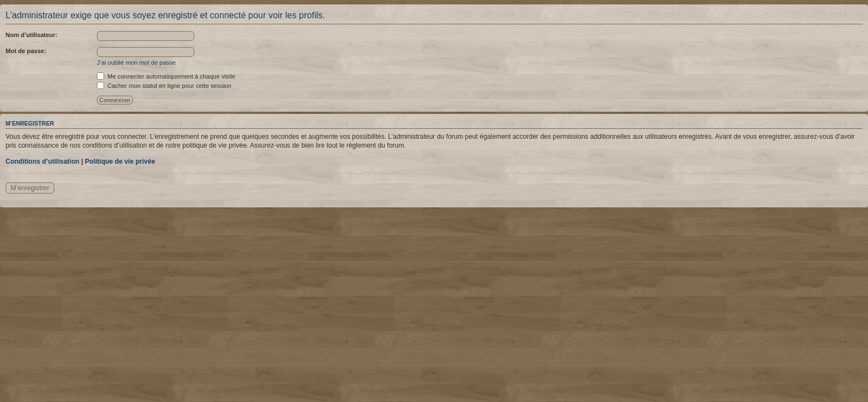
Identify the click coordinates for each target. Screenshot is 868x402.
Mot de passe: (26, 51)
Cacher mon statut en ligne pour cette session (164, 86)
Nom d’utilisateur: (32, 35)
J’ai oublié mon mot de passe (136, 62)
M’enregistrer (30, 188)
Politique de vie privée (120, 161)
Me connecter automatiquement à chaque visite (166, 76)
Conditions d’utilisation (42, 161)
